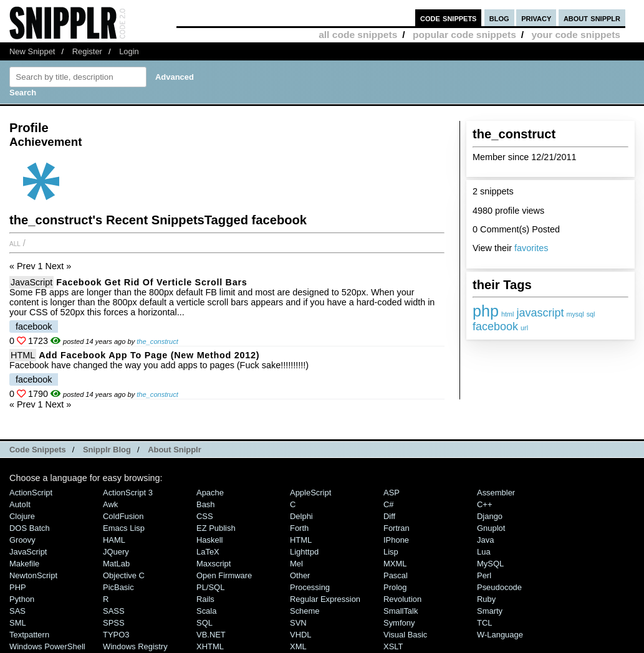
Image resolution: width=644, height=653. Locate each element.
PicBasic (118, 587)
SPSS (114, 623)
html (507, 314)
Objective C (124, 575)
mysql (575, 314)
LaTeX (208, 552)
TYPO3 (116, 635)
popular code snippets (464, 35)
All (15, 243)
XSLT (393, 646)
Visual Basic (405, 635)
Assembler (496, 493)
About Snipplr (175, 450)
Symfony (399, 623)
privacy (536, 18)
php (486, 311)
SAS (17, 611)
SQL (204, 623)
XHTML (210, 646)
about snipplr (592, 18)
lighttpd (304, 552)
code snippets (449, 18)
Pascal (396, 575)
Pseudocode (499, 587)
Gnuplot (491, 528)
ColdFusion (123, 516)
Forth (299, 528)
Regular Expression (325, 599)
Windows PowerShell (47, 646)
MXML (395, 564)
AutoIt (20, 504)
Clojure (22, 516)
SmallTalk (401, 611)
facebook (495, 326)
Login (129, 51)
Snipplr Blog (107, 450)
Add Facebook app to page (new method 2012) (149, 355)
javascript (540, 313)
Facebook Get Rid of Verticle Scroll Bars (151, 282)
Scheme (305, 611)
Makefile (24, 564)
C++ (484, 504)
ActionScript (31, 493)
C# (389, 504)
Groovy (22, 540)
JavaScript (31, 282)
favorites (531, 248)
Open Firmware (224, 575)
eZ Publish (216, 528)
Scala (206, 611)
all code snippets (358, 35)
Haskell (209, 540)
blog (499, 18)
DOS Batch (30, 528)
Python (22, 599)
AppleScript (310, 493)
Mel (296, 564)
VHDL (301, 635)
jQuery (116, 552)
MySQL (490, 564)
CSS (205, 516)
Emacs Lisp (124, 528)
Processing (310, 587)
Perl (484, 575)
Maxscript (214, 564)
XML (298, 646)
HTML (23, 355)
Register (87, 51)
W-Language (500, 635)
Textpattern (29, 635)
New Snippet (32, 51)
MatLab (116, 564)
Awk (110, 504)
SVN (298, 623)
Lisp (391, 552)
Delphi (301, 516)
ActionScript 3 (128, 493)
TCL (484, 623)
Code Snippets (38, 450)
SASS (114, 611)
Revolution (402, 599)
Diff (389, 516)
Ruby (486, 599)
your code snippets (576, 35)
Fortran (396, 528)
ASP (392, 493)
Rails (205, 599)
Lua (484, 552)
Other (300, 575)
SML (18, 623)
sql (591, 314)
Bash (206, 504)
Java (485, 540)
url (524, 328)
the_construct (157, 341)
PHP (18, 587)
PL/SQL (210, 587)
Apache (210, 493)
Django (490, 516)
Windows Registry (135, 646)
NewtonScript (33, 575)
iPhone (396, 540)
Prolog (395, 587)
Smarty (490, 611)
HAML (114, 540)
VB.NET (211, 635)
